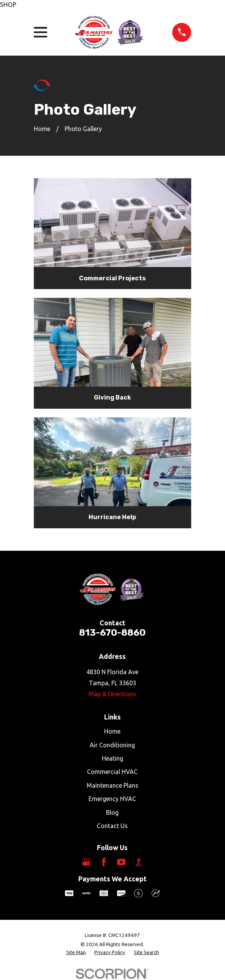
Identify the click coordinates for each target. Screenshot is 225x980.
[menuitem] (76, 953)
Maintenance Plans (112, 785)
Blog (112, 812)
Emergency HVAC (112, 799)
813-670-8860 (112, 633)
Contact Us (112, 826)
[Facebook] (104, 862)
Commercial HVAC (112, 772)
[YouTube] (121, 862)
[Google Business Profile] (86, 862)
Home (112, 731)
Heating (112, 758)
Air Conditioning (112, 745)
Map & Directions (112, 694)
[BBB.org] (138, 862)
